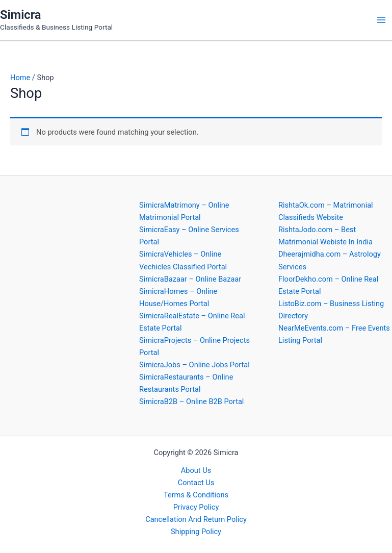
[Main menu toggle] (381, 20)
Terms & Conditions (196, 495)
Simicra (21, 15)
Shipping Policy (196, 532)
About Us (196, 470)
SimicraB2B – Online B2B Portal (191, 401)
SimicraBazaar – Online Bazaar (190, 279)
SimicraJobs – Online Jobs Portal (194, 365)
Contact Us (196, 483)
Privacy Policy (196, 507)
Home (20, 78)
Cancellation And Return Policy (196, 519)
